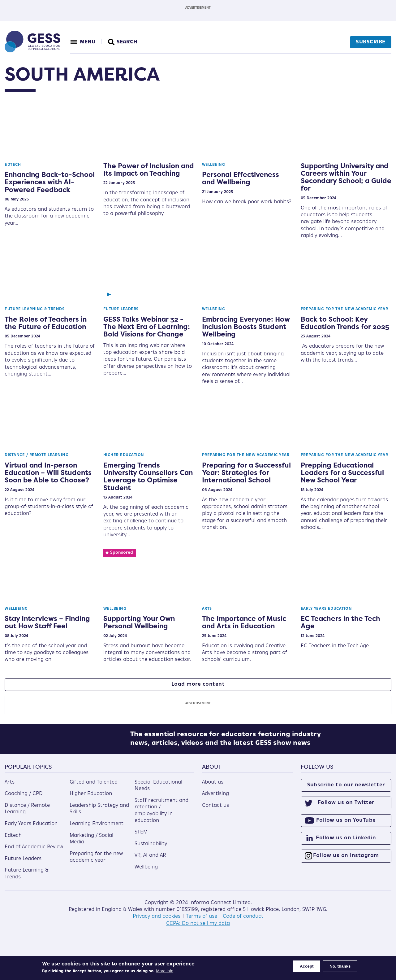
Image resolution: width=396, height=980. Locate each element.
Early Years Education (326, 609)
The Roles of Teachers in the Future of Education (46, 323)
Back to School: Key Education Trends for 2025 (345, 323)
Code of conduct (243, 921)
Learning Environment (97, 828)
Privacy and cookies (157, 921)
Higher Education (124, 455)
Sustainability (151, 848)
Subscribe (370, 42)
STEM (141, 837)
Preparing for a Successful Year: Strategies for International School (246, 472)
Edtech (13, 165)
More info (165, 971)
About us (213, 787)
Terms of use (202, 921)
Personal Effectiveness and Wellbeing (241, 178)
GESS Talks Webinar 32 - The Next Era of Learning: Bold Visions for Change (147, 327)
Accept (307, 966)
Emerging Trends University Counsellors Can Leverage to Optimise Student (148, 476)
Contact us (215, 810)
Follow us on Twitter (346, 807)
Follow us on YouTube (346, 825)
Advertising (215, 798)
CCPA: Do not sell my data (198, 928)
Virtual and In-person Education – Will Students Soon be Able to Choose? (48, 472)
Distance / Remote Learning (37, 455)
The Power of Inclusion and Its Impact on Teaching (149, 169)
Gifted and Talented (94, 787)
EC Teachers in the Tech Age (340, 622)
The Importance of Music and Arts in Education (244, 622)
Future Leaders (121, 309)
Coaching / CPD (24, 798)
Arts (207, 609)
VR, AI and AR (150, 860)
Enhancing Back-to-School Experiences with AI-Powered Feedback (50, 182)
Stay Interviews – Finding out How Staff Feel (47, 622)
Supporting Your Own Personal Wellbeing (139, 622)
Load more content (198, 684)
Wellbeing (214, 165)
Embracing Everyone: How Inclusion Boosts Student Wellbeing (246, 327)
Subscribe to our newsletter (346, 789)
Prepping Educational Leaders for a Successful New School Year (342, 472)
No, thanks (340, 966)
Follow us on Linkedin (346, 843)
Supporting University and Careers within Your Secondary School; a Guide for (346, 177)
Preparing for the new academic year (344, 309)
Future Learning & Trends (34, 309)
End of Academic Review (34, 852)
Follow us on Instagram (346, 860)
